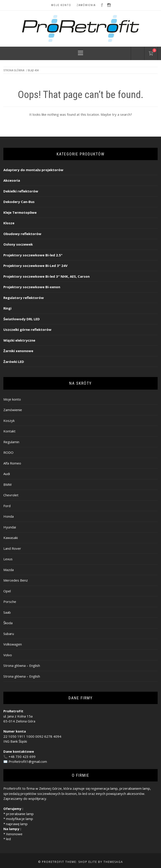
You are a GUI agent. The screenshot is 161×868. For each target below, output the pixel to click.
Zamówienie (13, 410)
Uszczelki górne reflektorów (27, 329)
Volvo (8, 655)
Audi (7, 474)
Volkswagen (13, 644)
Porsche (10, 602)
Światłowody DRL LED (22, 319)
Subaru (9, 634)
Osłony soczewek (18, 244)
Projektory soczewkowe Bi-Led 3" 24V (35, 266)
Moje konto (61, 5)
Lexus (8, 559)
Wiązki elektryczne (19, 340)
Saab (7, 612)
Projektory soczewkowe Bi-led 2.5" (33, 255)
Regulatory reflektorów (24, 298)
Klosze (9, 223)
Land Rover (12, 548)
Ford (7, 506)
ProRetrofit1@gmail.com (28, 761)
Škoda (8, 623)
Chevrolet (11, 495)
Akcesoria (12, 180)
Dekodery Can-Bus (19, 202)
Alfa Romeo (12, 463)
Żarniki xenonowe (18, 351)
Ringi (7, 308)
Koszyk (9, 421)
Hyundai (10, 527)
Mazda (9, 570)
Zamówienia (86, 5)
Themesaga (113, 862)
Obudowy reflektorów (22, 234)
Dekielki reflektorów (21, 191)
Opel (7, 591)
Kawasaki (11, 538)
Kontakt (9, 431)
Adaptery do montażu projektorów (33, 170)
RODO (8, 452)
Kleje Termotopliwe (20, 212)
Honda (9, 516)
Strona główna (14, 70)
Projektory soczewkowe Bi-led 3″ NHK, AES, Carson (46, 276)
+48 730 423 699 (22, 757)
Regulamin (11, 442)
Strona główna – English (22, 665)
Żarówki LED (14, 362)
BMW (8, 484)
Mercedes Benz (16, 580)
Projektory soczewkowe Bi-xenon (32, 287)
